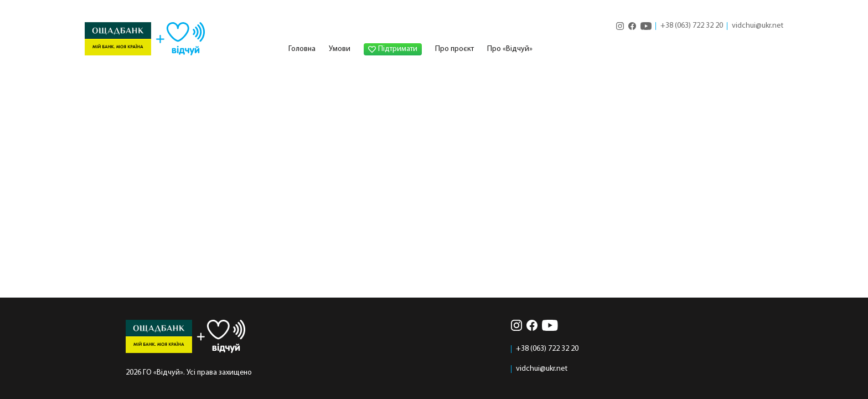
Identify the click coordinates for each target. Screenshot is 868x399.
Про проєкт (454, 49)
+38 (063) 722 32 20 (692, 26)
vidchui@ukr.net (758, 26)
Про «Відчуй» (510, 49)
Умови (340, 49)
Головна (302, 49)
